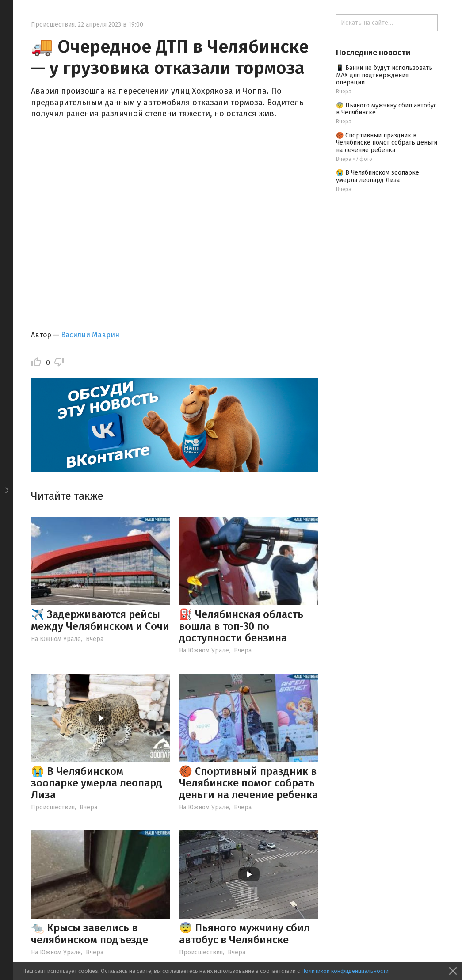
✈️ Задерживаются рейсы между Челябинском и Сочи (100, 620)
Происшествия (53, 25)
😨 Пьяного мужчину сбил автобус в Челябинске (244, 934)
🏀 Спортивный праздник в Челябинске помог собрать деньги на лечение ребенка (248, 783)
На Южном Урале (56, 639)
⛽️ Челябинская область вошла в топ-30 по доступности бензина (241, 626)
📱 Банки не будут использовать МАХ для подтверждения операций (384, 75)
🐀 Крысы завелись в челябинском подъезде (90, 934)
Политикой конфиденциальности (345, 971)
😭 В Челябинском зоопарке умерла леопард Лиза (97, 783)
